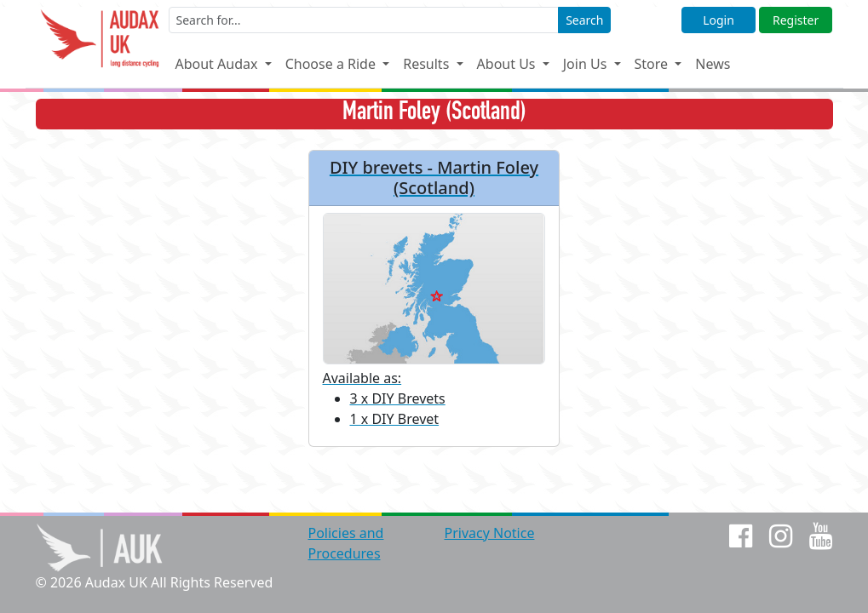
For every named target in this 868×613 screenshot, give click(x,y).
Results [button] (428, 64)
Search (584, 20)
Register (796, 20)
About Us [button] (508, 64)
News (713, 64)
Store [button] (653, 64)
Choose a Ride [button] (332, 64)
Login (719, 20)
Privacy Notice (489, 533)
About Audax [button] (218, 64)
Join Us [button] (587, 64)
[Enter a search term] (364, 20)
